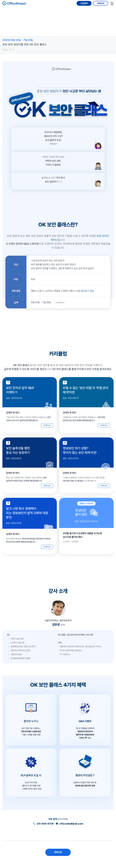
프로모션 (101, 3)
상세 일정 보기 (60, 303)
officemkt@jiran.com (69, 824)
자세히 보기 (47, 425)
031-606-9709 (43, 824)
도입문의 (84, 3)
